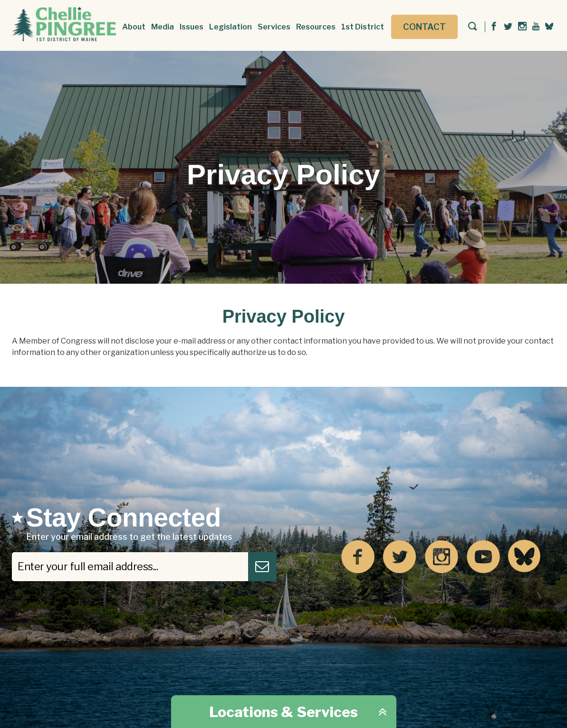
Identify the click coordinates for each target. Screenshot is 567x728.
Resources (316, 27)
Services (274, 27)
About (134, 27)
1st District (363, 27)
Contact (424, 27)
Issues (192, 27)
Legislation (231, 27)
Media (163, 27)
